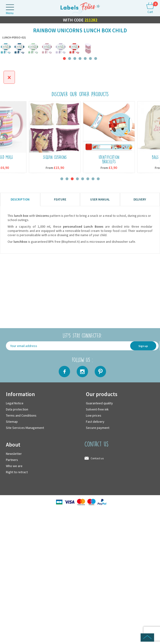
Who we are (14, 466)
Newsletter (14, 454)
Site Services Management (25, 428)
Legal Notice (15, 403)
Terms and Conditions (21, 415)
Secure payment (98, 428)
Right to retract (17, 472)
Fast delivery (95, 422)
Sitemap (12, 422)
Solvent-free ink (97, 409)
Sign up (143, 346)
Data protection (17, 409)
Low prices (94, 415)
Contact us (97, 458)
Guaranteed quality (99, 403)
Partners (12, 460)
